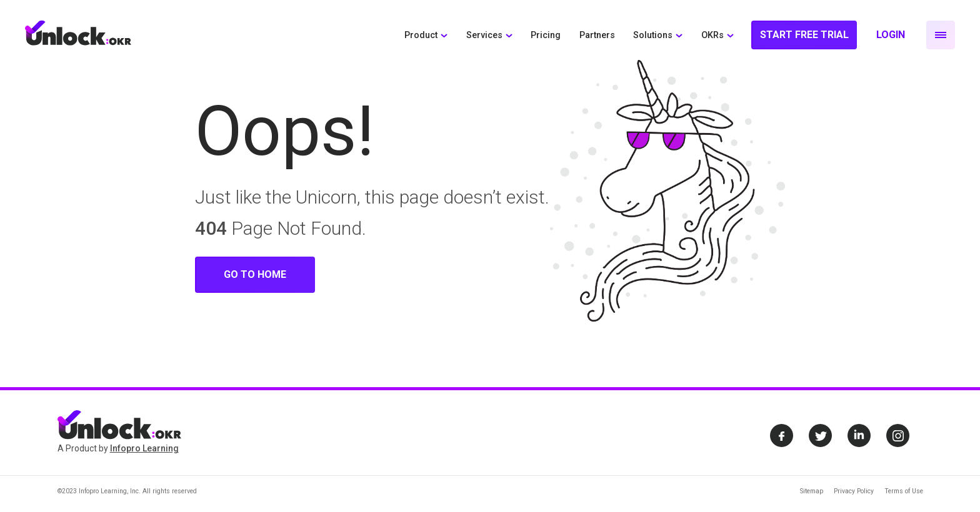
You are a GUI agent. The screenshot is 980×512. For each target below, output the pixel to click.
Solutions (653, 35)
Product (421, 35)
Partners (597, 35)
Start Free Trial (804, 35)
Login (891, 35)
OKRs (712, 35)
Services (484, 35)
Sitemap (812, 491)
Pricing (546, 35)
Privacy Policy (854, 491)
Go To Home (255, 274)
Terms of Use (904, 491)
